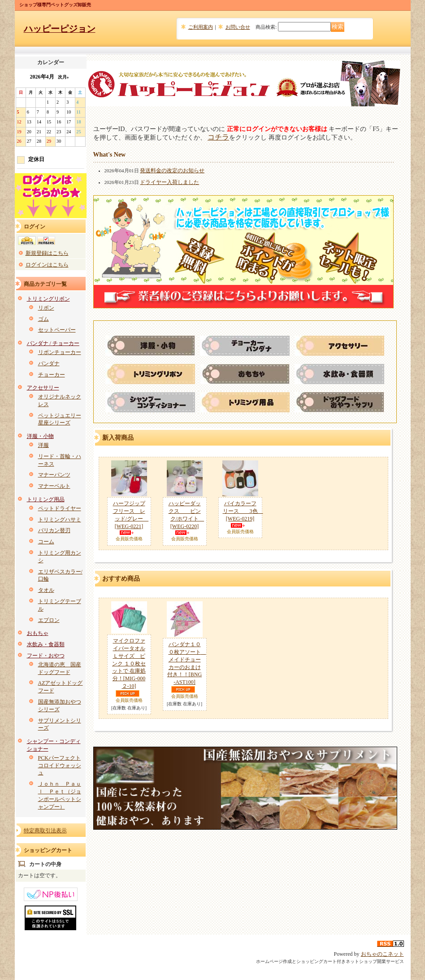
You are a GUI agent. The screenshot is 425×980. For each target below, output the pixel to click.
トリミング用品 (46, 499)
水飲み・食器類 (46, 644)
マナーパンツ (54, 475)
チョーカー (52, 375)
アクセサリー (43, 388)
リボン (46, 308)
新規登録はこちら (47, 253)
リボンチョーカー (60, 352)
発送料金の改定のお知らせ (172, 171)
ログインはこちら (47, 265)
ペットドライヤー (60, 508)
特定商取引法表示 (45, 831)
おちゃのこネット (382, 954)
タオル (46, 590)
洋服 (43, 445)
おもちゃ (38, 633)
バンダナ (49, 363)
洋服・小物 (40, 436)
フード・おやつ (46, 656)
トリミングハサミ (60, 520)
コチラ (218, 137)
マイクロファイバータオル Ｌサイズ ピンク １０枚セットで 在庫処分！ (129, 663)
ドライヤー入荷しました (169, 182)
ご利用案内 (201, 27)
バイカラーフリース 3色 (243, 511)
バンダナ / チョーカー (53, 343)
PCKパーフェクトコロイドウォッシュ (60, 766)
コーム (46, 542)
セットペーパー (57, 330)
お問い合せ (238, 27)
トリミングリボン (48, 299)
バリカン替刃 (54, 530)
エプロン (49, 620)
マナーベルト (54, 486)
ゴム (43, 319)
